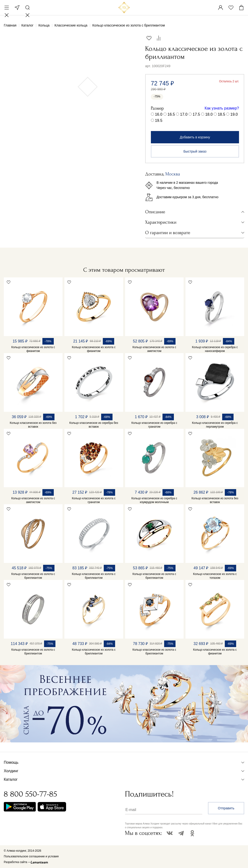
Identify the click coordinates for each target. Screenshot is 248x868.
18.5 (221, 114)
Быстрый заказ (195, 151)
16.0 (159, 114)
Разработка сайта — (17, 862)
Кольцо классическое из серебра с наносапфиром (215, 349)
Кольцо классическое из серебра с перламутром (215, 425)
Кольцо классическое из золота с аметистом (154, 349)
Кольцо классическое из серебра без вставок (94, 425)
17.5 (196, 114)
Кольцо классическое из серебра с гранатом (154, 425)
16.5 (171, 114)
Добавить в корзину (195, 137)
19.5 (159, 121)
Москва (17, 8)
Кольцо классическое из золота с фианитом (33, 349)
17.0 (184, 114)
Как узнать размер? (222, 108)
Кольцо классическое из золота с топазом (215, 576)
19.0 (234, 114)
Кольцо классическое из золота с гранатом (94, 500)
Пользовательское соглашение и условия (31, 856)
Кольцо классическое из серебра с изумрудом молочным (154, 500)
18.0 (209, 114)
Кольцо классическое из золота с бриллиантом (33, 576)
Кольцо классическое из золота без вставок (33, 425)
